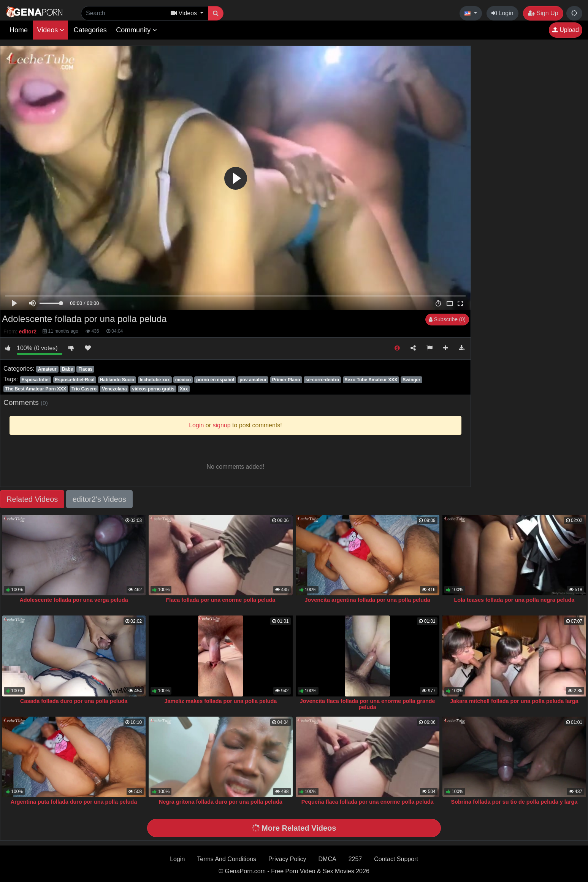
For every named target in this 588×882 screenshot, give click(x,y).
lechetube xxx (155, 380)
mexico (183, 380)
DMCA (327, 859)
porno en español (215, 380)
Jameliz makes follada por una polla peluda (220, 701)
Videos (51, 30)
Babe (67, 369)
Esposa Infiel (35, 380)
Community (136, 30)
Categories (90, 30)
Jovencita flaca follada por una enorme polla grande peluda (368, 704)
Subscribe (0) (447, 319)
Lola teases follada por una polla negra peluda (514, 600)
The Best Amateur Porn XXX (36, 389)
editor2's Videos (99, 499)
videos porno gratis (153, 389)
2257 (355, 859)
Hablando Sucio (117, 380)
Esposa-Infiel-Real (75, 380)
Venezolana (114, 389)
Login (502, 13)
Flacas (85, 369)
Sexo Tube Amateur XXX (371, 380)
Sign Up (543, 13)
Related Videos (32, 499)
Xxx (184, 389)
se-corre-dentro (323, 380)
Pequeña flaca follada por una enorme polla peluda (368, 802)
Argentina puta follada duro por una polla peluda (74, 802)
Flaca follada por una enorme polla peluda (220, 600)
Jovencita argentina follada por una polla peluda (368, 600)
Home (19, 30)
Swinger (411, 380)
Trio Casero (84, 389)
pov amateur (253, 380)
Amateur (47, 369)
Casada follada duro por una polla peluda (74, 701)
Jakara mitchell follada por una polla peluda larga (514, 701)
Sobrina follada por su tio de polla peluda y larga (514, 802)
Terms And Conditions (227, 859)
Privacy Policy (287, 859)
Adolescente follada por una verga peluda (74, 600)
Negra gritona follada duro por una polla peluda (221, 802)
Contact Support (396, 859)
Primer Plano (286, 380)
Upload (566, 30)
